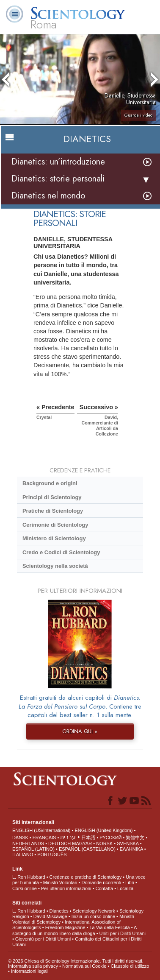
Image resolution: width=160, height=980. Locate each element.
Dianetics (59, 911)
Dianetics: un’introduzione (58, 162)
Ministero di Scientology (54, 538)
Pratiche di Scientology (53, 511)
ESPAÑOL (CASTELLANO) (87, 849)
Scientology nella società (55, 566)
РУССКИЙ (110, 838)
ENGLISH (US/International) (41, 830)
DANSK (20, 838)
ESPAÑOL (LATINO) (33, 849)
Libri (130, 882)
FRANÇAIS (44, 838)
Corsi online (25, 888)
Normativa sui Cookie (84, 966)
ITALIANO (23, 854)
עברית (68, 837)
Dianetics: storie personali (58, 179)
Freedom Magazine (65, 927)
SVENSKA (128, 843)
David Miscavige (50, 916)
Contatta (105, 888)
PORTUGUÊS (52, 854)
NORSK (104, 843)
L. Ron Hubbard (29, 877)
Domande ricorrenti (102, 882)
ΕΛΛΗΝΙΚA (131, 849)
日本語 (88, 838)
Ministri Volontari (60, 882)
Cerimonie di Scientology (55, 525)
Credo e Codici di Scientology (61, 552)
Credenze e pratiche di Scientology (86, 877)
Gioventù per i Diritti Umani (43, 939)
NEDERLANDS (28, 843)
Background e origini (50, 483)
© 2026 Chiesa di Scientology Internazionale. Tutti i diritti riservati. (76, 961)
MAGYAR (82, 843)
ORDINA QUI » (80, 731)
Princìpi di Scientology (52, 497)
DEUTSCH (59, 843)
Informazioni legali (30, 971)
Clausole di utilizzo (130, 966)
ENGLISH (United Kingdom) (103, 830)
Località (125, 888)
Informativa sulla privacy (33, 966)
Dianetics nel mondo (48, 196)
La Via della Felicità (110, 927)
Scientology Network (94, 911)
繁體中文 (135, 838)
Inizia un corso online (93, 916)
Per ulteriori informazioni (66, 888)
